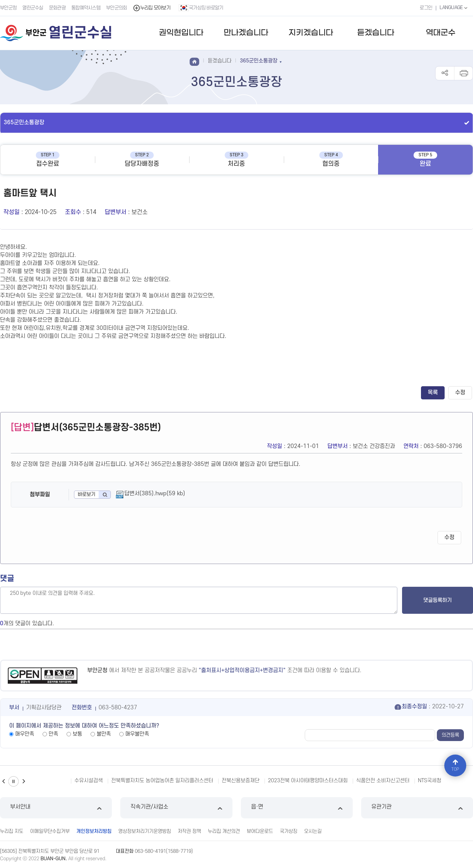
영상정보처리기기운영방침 (145, 831)
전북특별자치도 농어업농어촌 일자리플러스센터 (162, 781)
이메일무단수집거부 (50, 831)
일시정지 (14, 781)
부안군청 (8, 8)
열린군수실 (33, 8)
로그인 (426, 8)
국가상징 (289, 831)
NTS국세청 (430, 781)
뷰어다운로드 (260, 831)
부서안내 (56, 808)
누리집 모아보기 (152, 8)
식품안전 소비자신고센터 (383, 781)
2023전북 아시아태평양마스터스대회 (308, 781)
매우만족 (25, 734)
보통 (77, 734)
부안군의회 (117, 8)
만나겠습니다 (246, 33)
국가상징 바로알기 (201, 8)
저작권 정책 (189, 831)
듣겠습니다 (376, 33)
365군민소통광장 (24, 123)
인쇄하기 (463, 73)
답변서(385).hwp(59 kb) (155, 494)
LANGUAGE (454, 8)
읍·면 (297, 808)
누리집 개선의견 (224, 831)
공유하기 (445, 73)
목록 (433, 393)
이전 (3, 781)
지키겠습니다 (311, 33)
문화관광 (57, 8)
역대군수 (441, 33)
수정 (460, 393)
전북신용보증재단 (241, 781)
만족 (53, 734)
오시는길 (313, 831)
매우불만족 (137, 734)
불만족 (104, 734)
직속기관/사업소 (176, 808)
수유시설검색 (89, 781)
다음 (24, 781)
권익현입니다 (181, 33)
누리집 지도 (12, 831)
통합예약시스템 (86, 8)
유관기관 (417, 808)
